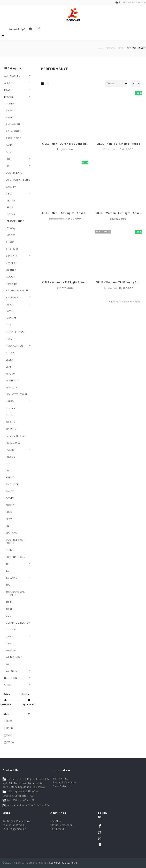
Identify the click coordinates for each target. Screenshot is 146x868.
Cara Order (60, 787)
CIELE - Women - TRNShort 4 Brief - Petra (119, 283)
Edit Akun (56, 821)
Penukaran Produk (14, 825)
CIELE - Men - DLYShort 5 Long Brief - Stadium (66, 144)
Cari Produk (57, 829)
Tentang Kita (61, 779)
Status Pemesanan (62, 825)
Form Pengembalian (14, 829)
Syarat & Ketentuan (65, 783)
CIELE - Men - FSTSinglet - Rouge (118, 144)
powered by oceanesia (63, 863)
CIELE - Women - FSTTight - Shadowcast (119, 213)
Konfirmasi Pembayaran (17, 821)
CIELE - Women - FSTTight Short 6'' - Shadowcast (66, 283)
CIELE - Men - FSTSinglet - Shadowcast (66, 213)
